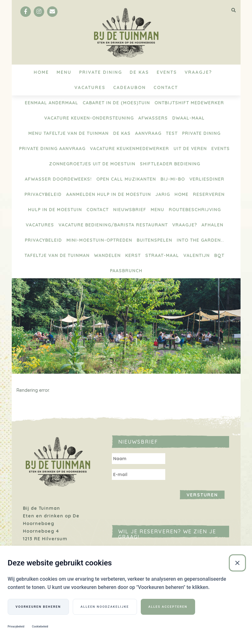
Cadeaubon (129, 87)
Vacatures (90, 87)
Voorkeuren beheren (38, 607)
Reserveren (209, 194)
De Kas (139, 72)
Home (41, 72)
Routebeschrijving (195, 210)
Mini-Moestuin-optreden (99, 240)
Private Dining (101, 72)
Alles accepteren (168, 607)
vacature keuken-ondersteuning (89, 118)
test (172, 133)
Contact (166, 87)
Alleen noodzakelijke (105, 607)
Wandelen (107, 255)
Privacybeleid (43, 194)
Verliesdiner (207, 179)
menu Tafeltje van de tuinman (68, 133)
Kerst (133, 255)
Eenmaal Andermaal (51, 103)
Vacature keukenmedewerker (129, 149)
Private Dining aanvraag (52, 149)
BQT (219, 255)
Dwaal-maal (188, 118)
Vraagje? (198, 72)
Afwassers (153, 118)
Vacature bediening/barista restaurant (113, 225)
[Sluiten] (237, 563)
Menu (64, 72)
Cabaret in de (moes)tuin (116, 103)
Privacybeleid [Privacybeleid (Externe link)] (16, 627)
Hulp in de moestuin (55, 210)
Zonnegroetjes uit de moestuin (92, 164)
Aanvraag (148, 133)
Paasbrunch (126, 271)
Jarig (163, 194)
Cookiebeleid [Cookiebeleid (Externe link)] (40, 627)
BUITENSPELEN (154, 240)
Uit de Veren (190, 149)
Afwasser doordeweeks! (58, 179)
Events (167, 72)
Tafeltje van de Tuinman (57, 255)
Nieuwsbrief (130, 210)
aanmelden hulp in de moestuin (109, 194)
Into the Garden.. (200, 240)
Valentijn (197, 255)
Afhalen (212, 225)
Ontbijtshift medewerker (189, 103)
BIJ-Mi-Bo (173, 179)
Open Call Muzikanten (126, 179)
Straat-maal (162, 255)
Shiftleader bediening (170, 164)
